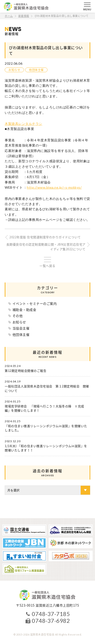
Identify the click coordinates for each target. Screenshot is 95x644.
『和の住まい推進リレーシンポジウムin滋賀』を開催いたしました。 (46, 428)
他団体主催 (36, 70)
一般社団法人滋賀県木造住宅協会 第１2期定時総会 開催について (47, 388)
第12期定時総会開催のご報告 (26, 371)
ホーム (9, 16)
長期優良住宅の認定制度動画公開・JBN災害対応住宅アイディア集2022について (46, 247)
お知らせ (14, 70)
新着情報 (24, 16)
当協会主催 (21, 328)
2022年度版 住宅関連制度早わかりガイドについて (45, 237)
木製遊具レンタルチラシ (24, 124)
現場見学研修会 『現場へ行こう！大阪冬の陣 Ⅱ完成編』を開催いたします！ (44, 408)
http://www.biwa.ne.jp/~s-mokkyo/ (54, 187)
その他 (18, 316)
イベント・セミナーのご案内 (35, 303)
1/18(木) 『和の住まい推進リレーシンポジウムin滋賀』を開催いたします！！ (46, 448)
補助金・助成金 (24, 310)
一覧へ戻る (47, 266)
